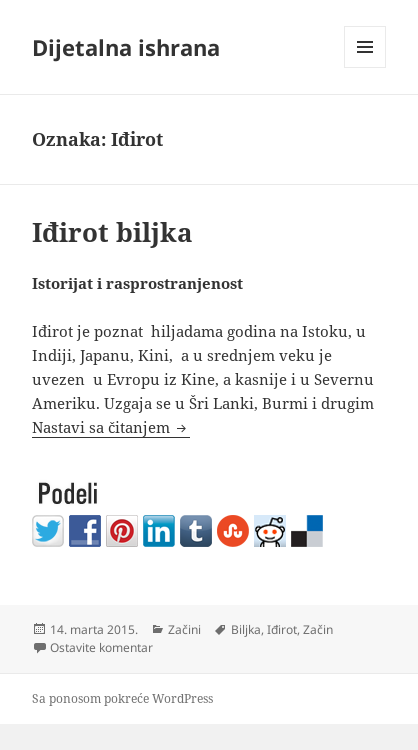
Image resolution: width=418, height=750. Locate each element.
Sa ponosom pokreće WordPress (122, 698)
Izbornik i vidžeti (365, 67)
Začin (318, 629)
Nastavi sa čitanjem (111, 427)
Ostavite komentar (101, 647)
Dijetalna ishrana (126, 47)
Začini (184, 629)
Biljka (246, 629)
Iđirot (282, 629)
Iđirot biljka (112, 232)
